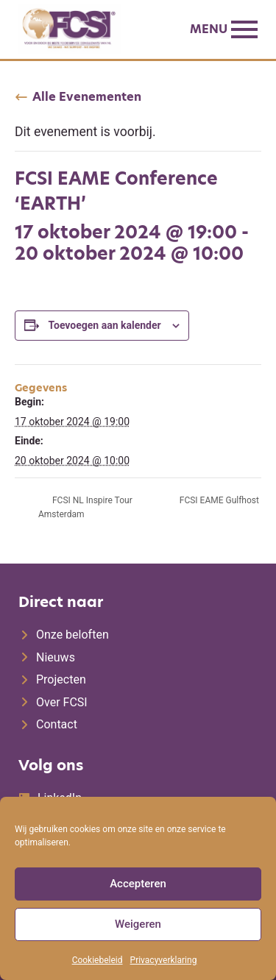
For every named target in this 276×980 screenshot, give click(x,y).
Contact (57, 724)
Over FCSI (62, 702)
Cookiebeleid (98, 960)
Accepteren (138, 884)
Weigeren (138, 924)
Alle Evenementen (87, 97)
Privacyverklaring (164, 960)
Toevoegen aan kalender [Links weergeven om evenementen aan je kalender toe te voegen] (104, 325)
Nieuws (56, 657)
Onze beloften (72, 635)
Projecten (61, 679)
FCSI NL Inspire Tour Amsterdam (85, 507)
